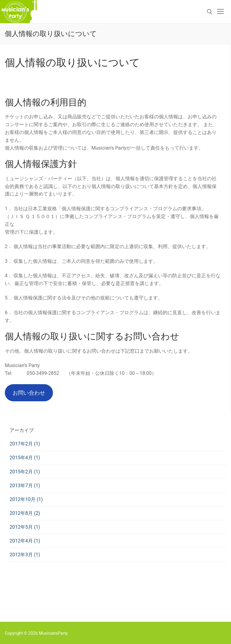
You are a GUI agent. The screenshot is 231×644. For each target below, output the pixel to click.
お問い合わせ (29, 393)
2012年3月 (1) (25, 555)
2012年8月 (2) (25, 513)
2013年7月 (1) (25, 486)
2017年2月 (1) (25, 444)
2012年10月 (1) (26, 499)
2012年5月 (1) (25, 527)
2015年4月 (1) (25, 458)
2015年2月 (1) (25, 472)
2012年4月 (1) (25, 541)
